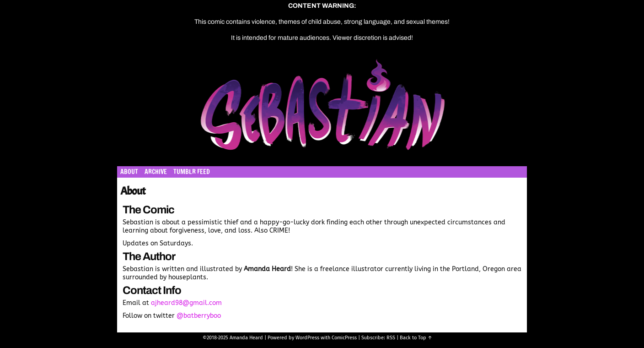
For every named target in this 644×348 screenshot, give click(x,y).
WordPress (307, 338)
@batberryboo (199, 316)
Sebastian (366, 110)
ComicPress (344, 338)
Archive (156, 172)
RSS (391, 338)
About (129, 172)
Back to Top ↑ (416, 338)
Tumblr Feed (192, 172)
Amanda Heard (246, 338)
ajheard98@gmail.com (186, 303)
